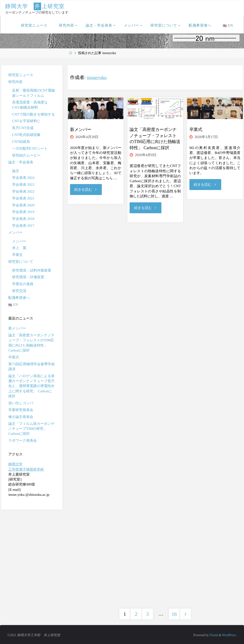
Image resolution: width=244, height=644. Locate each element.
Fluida (213, 634)
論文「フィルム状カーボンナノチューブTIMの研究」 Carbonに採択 (31, 429)
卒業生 (17, 255)
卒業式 (196, 130)
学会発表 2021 (23, 198)
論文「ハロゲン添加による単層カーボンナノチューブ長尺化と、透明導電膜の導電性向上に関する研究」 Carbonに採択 (31, 386)
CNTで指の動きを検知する (33, 114)
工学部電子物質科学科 (26, 469)
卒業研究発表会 (21, 410)
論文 (16, 171)
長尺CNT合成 (23, 128)
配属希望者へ (19, 298)
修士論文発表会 (21, 417)
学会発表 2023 (23, 184)
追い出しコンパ (21, 403)
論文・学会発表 (21, 162)
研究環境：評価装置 (28, 277)
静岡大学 (15, 464)
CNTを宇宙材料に (26, 121)
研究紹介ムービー (26, 155)
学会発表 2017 (23, 225)
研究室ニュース (21, 75)
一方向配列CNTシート (30, 148)
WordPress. (229, 634)
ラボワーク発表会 (23, 440)
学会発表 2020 (23, 205)
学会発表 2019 (23, 212)
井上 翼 (19, 248)
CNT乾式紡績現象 (26, 135)
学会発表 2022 (23, 191)
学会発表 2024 (23, 178)
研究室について (21, 262)
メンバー (15, 232)
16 (174, 613)
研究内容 (15, 82)
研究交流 (19, 291)
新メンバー (81, 130)
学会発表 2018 (23, 219)
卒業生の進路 (23, 284)
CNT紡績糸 (21, 141)
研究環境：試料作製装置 (32, 270)
